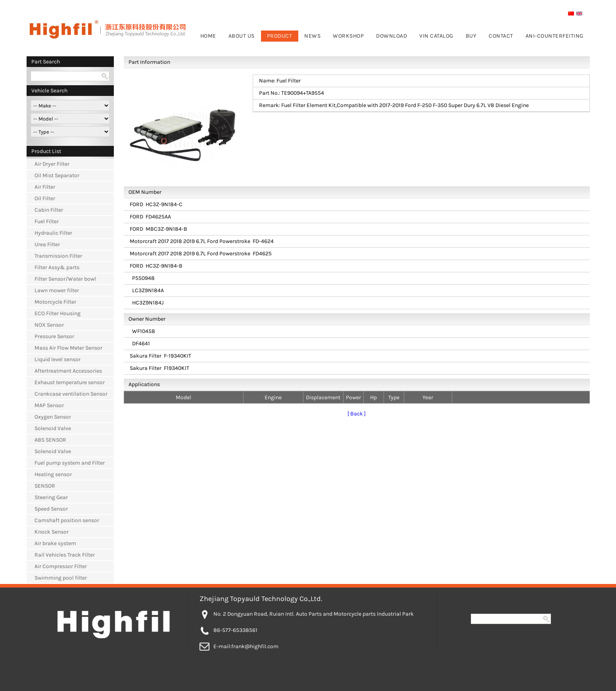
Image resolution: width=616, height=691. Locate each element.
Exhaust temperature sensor (70, 382)
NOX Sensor (49, 325)
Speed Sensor (51, 509)
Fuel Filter (47, 221)
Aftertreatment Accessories (68, 371)
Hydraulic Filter (53, 233)
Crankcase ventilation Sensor (71, 394)
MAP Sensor (49, 405)
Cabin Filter (49, 210)
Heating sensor (53, 474)
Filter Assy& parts (57, 267)
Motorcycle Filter (55, 302)
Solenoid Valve (53, 428)
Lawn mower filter (57, 290)
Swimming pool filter (61, 578)
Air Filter (45, 187)
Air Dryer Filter (52, 164)
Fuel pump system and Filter (70, 463)
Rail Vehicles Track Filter (65, 555)
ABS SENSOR (50, 440)
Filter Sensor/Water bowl (65, 279)
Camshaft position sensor (67, 520)
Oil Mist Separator (57, 175)
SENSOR (45, 486)
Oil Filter (45, 198)
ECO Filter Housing (58, 313)
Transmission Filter (58, 256)
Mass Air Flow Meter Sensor (68, 348)
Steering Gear (51, 497)
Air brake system (55, 543)
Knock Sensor (52, 532)
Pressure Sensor (54, 336)
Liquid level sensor (58, 359)
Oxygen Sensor (53, 417)
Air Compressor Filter (61, 566)
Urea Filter (47, 244)
